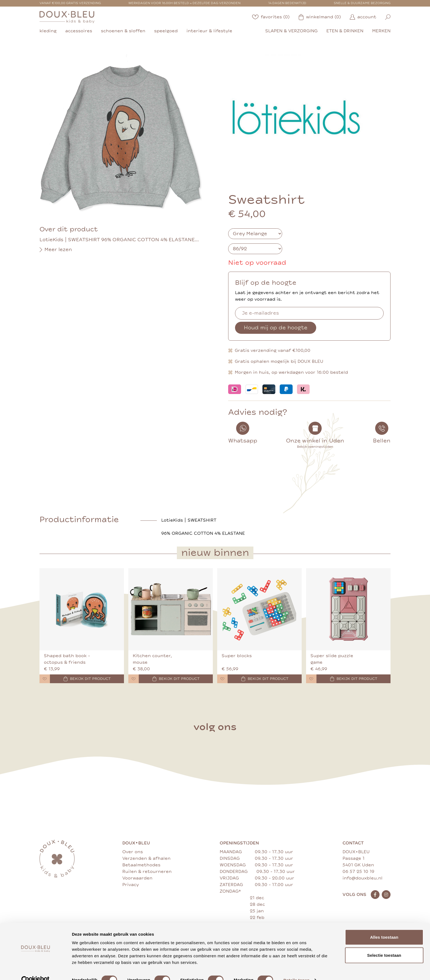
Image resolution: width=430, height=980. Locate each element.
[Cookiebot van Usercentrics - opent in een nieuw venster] (36, 969)
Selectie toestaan (384, 944)
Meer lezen (56, 250)
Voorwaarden (137, 878)
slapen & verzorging (291, 31)
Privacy (131, 885)
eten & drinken (345, 31)
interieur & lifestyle (209, 31)
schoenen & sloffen (123, 31)
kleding (48, 31)
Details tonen (296, 969)
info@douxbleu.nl (363, 878)
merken (381, 31)
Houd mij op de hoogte (276, 328)
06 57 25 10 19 (358, 872)
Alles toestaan (384, 926)
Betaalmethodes (141, 865)
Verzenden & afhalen (146, 858)
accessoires (79, 31)
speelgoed (166, 31)
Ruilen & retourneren (147, 872)
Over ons (133, 852)
